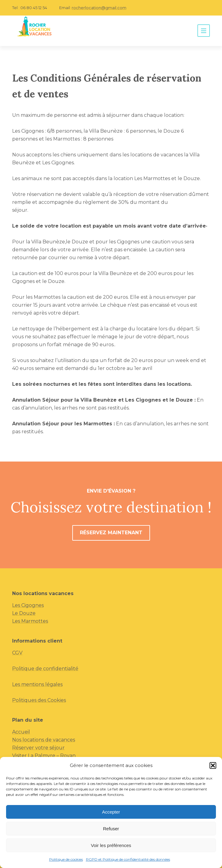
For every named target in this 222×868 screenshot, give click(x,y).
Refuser (111, 829)
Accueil (21, 732)
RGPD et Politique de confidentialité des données (128, 859)
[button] (213, 765)
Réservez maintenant (111, 533)
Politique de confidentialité (45, 669)
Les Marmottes (30, 621)
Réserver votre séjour (38, 748)
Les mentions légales (37, 684)
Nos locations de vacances (44, 740)
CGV (17, 653)
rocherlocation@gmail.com (99, 8)
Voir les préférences (111, 845)
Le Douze (24, 613)
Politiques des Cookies (39, 700)
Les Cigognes (28, 605)
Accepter (111, 812)
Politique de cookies (66, 859)
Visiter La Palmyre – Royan (44, 756)
